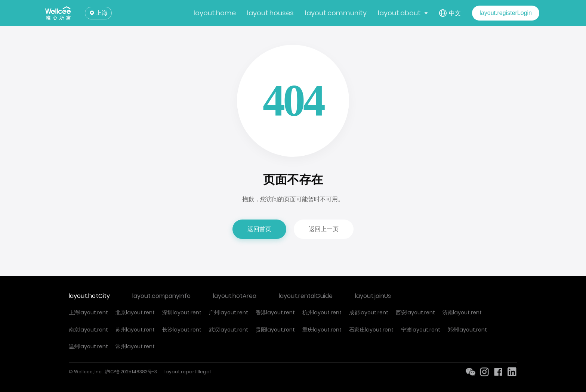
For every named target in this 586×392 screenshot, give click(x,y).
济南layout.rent (462, 312)
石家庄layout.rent (371, 330)
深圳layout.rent (182, 312)
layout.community (336, 13)
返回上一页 (324, 229)
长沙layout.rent (182, 330)
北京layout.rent (135, 312)
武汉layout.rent (229, 330)
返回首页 (259, 229)
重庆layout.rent (322, 330)
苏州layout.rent (135, 330)
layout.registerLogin (506, 13)
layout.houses (270, 13)
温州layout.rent (88, 346)
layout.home (215, 13)
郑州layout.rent (467, 330)
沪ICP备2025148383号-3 (131, 372)
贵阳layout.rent (275, 330)
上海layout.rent (88, 312)
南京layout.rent (88, 330)
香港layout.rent (275, 312)
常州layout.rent (135, 346)
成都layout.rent (369, 312)
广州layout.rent (229, 312)
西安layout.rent (415, 312)
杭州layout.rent (322, 312)
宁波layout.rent (421, 330)
